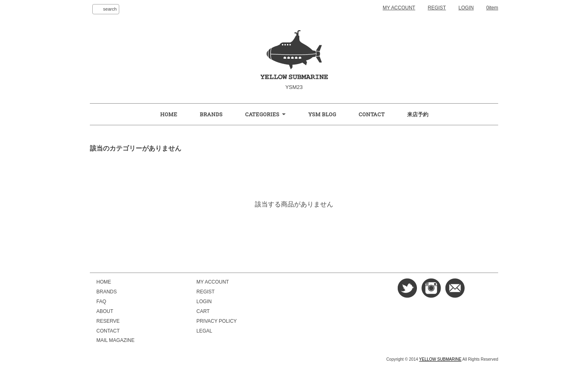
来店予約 (418, 114)
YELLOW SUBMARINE (440, 359)
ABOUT (105, 311)
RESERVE (108, 321)
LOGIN (466, 8)
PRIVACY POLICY (217, 321)
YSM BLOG (322, 114)
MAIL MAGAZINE (115, 340)
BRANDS (211, 114)
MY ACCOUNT (399, 8)
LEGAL (204, 331)
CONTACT (372, 114)
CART (203, 311)
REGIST (437, 8)
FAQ (101, 302)
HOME (169, 114)
